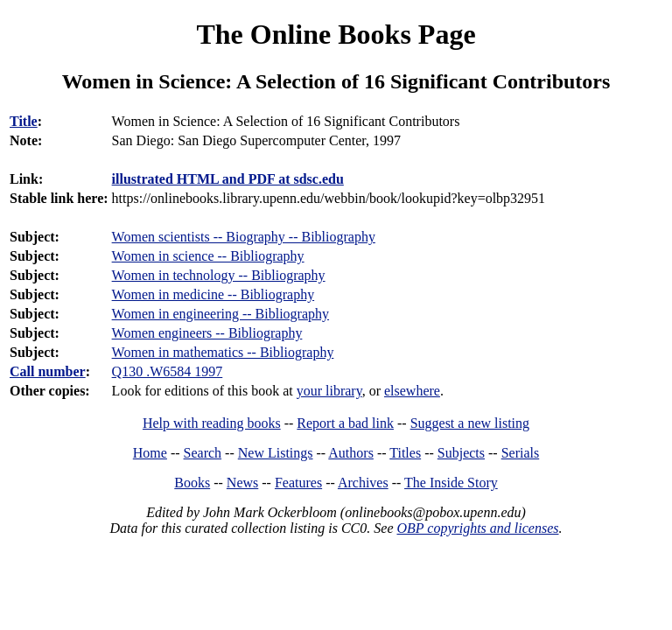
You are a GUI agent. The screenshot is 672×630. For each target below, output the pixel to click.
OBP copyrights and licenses (477, 528)
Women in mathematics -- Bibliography (223, 352)
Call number (48, 371)
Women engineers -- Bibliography (207, 333)
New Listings (276, 453)
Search (203, 453)
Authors (351, 453)
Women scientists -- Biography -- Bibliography (244, 237)
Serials (521, 453)
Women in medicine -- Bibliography (213, 294)
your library (329, 391)
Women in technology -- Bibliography (219, 275)
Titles (405, 453)
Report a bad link (345, 423)
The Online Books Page (336, 34)
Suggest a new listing (470, 423)
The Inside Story (451, 483)
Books (192, 483)
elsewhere (412, 391)
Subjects (461, 453)
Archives (363, 483)
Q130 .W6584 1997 (168, 371)
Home (150, 453)
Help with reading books (212, 423)
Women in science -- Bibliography (208, 256)
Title (24, 121)
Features (298, 483)
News (242, 483)
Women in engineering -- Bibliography (220, 314)
